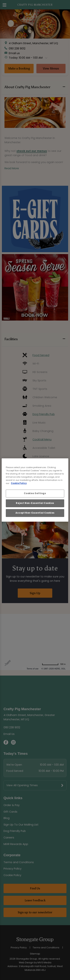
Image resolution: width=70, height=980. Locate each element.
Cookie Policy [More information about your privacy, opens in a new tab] (19, 483)
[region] (35, 490)
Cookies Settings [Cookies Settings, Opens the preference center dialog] (35, 493)
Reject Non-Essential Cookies (35, 503)
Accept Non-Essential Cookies (35, 513)
